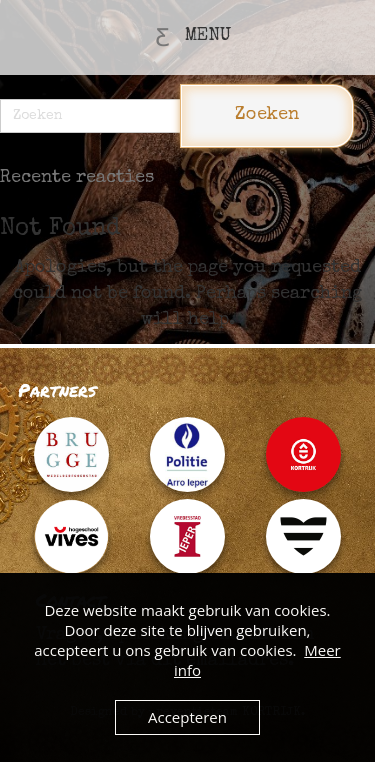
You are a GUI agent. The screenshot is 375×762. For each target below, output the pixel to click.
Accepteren (187, 717)
